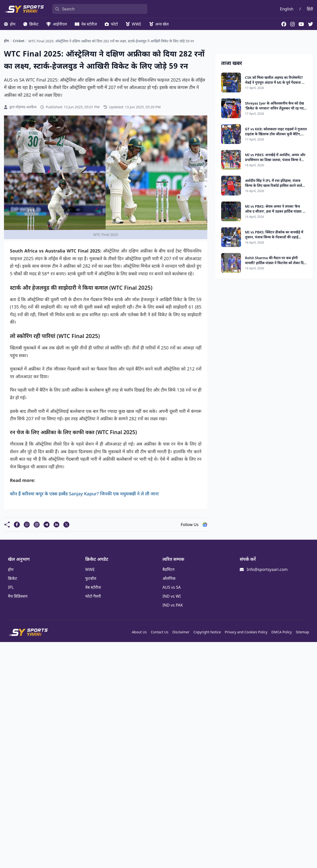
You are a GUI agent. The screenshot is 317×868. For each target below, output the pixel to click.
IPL (11, 587)
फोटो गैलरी (93, 596)
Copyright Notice (207, 632)
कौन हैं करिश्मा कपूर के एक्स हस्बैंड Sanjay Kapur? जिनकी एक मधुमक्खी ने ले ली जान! (84, 494)
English (287, 9)
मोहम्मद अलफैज (26, 107)
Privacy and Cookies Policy (246, 632)
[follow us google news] (205, 525)
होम (10, 24)
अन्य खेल (159, 24)
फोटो (111, 24)
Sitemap (302, 632)
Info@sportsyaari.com (267, 569)
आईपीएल (57, 24)
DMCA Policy (282, 632)
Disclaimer (181, 632)
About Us (139, 632)
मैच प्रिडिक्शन (18, 596)
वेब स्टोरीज (86, 24)
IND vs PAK (173, 605)
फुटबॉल (91, 578)
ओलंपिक (169, 578)
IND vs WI (172, 596)
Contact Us (160, 632)
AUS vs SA (172, 587)
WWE (134, 24)
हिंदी (310, 9)
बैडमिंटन (168, 569)
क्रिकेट (31, 24)
